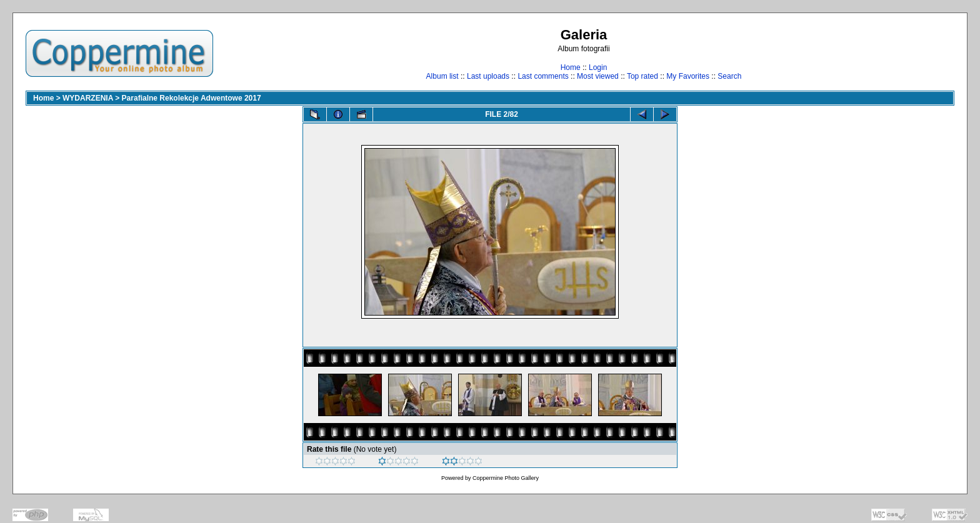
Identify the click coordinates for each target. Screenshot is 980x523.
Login (598, 67)
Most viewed (598, 76)
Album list (442, 76)
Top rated (642, 76)
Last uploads (488, 76)
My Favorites (688, 76)
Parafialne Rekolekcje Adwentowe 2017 (192, 98)
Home (571, 67)
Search (729, 76)
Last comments (543, 76)
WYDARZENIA (88, 98)
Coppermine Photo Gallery (506, 478)
